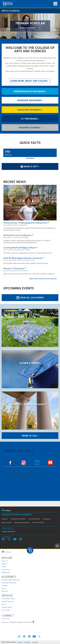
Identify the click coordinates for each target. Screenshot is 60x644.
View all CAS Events (30, 298)
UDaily (4, 567)
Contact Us (6, 619)
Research (5, 591)
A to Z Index (6, 610)
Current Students (34, 519)
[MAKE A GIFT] (30, 328)
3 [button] (30, 159)
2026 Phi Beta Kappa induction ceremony (23, 258)
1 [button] (27, 159)
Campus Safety (7, 607)
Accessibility (35, 642)
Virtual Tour (5, 569)
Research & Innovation (22, 522)
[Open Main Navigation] (55, 4)
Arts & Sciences (11, 11)
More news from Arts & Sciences (43, 279)
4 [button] (32, 159)
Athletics (5, 564)
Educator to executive (14, 268)
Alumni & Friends (38, 522)
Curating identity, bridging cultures (20, 247)
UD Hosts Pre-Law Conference (17, 235)
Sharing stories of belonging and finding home (25, 223)
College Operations (8, 531)
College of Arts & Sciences (17, 514)
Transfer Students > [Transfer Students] (30, 127)
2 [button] (29, 159)
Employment (6, 572)
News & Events (7, 522)
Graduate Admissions (9, 583)
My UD (4, 604)
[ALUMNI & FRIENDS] (30, 369)
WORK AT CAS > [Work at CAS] (30, 436)
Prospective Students (18, 519)
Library (4, 588)
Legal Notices (27, 642)
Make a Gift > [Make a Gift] (30, 166)
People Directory (7, 601)
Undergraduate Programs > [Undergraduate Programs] (30, 91)
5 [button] (34, 159)
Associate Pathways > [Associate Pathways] (30, 110)
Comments (20, 642)
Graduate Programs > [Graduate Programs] (30, 100)
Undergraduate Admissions (11, 580)
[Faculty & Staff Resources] (30, 411)
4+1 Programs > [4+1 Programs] (30, 119)
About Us (5, 519)
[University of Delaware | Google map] (33, 622)
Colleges (5, 585)
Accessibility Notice (8, 599)
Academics (47, 519)
